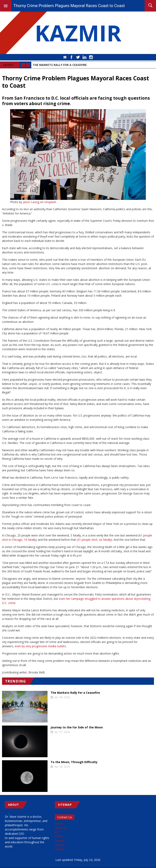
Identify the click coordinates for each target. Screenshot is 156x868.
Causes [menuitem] (60, 841)
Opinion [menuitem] (60, 845)
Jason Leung (31, 202)
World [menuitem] (59, 836)
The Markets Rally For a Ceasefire (75, 693)
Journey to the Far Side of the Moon (77, 727)
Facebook (71, 57)
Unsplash (50, 202)
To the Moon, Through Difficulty (74, 762)
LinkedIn (84, 57)
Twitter (78, 57)
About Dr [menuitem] (61, 828)
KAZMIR (78, 33)
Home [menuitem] (59, 823)
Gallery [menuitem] (59, 849)
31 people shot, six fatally (94, 540)
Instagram (91, 57)
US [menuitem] (57, 832)
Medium (65, 57)
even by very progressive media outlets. (41, 646)
